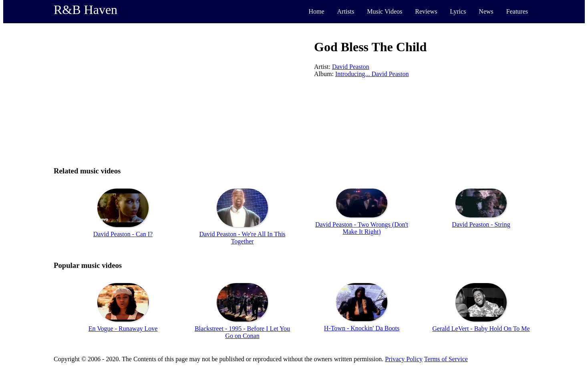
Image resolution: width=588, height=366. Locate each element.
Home (316, 11)
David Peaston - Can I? (123, 234)
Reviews (426, 11)
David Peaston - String (481, 224)
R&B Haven (86, 10)
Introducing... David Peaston (372, 74)
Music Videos (385, 11)
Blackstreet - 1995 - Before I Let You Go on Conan (242, 332)
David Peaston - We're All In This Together (242, 238)
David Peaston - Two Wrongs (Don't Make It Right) (362, 228)
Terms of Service (446, 359)
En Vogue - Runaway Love (123, 329)
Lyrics (458, 11)
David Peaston (351, 67)
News (486, 11)
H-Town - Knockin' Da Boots (362, 328)
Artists (346, 11)
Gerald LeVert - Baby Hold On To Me (481, 329)
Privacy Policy (404, 359)
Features (517, 11)
